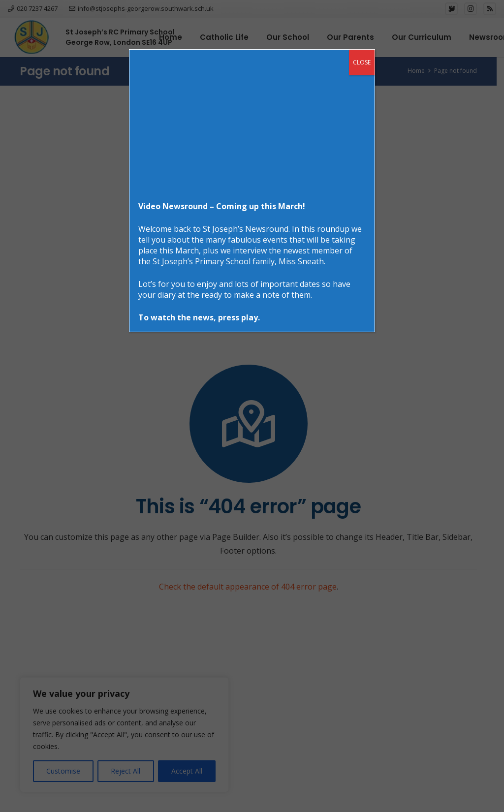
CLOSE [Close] (362, 62)
